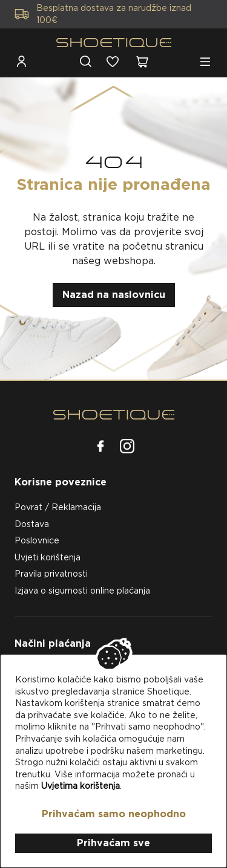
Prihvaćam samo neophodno (114, 814)
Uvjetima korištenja (81, 786)
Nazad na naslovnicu (114, 295)
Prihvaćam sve (113, 843)
